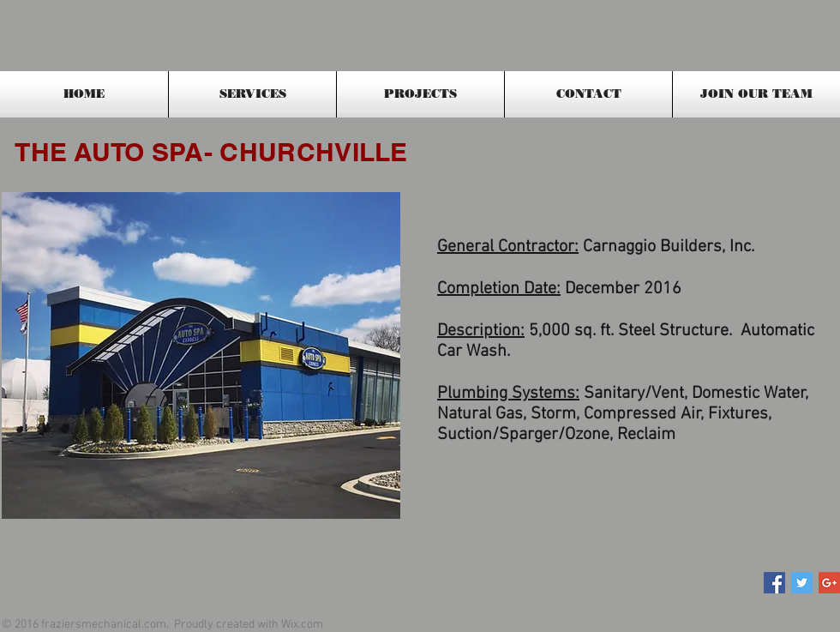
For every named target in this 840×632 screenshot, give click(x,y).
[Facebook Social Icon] (774, 583)
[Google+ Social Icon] (829, 583)
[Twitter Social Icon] (802, 583)
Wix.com (302, 625)
